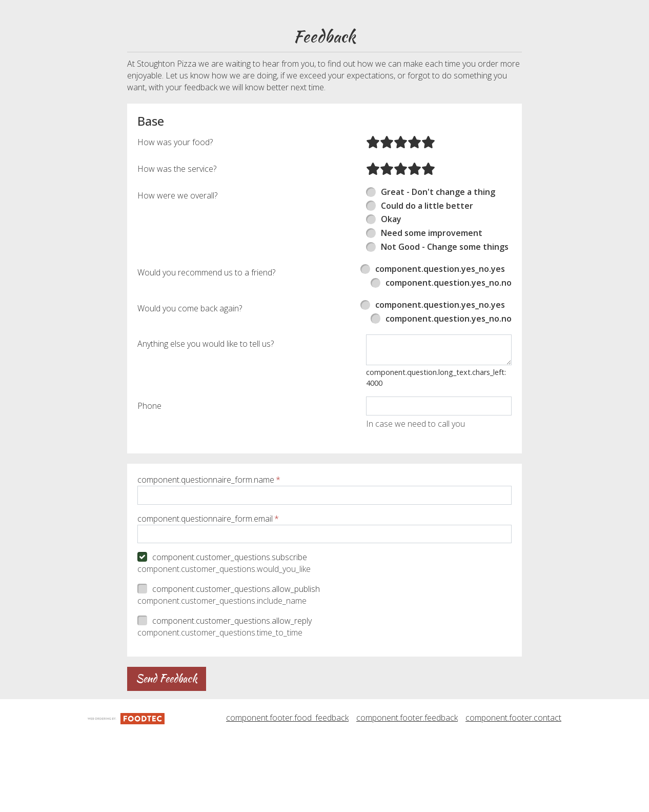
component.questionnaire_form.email (205, 606)
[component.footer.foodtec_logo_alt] (126, 805)
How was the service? (177, 256)
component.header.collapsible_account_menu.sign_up (251, 76)
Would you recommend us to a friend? (206, 360)
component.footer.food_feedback (287, 806)
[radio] (373, 230)
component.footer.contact (513, 806)
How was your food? (175, 230)
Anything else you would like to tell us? (206, 432)
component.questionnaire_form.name (206, 567)
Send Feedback (167, 767)
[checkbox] (324, 646)
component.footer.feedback (407, 806)
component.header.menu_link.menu (205, 11)
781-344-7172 (616, 11)
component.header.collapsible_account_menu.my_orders (259, 33)
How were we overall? (177, 283)
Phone (149, 493)
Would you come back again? (190, 396)
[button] (56, 22)
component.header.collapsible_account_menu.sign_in (249, 55)
